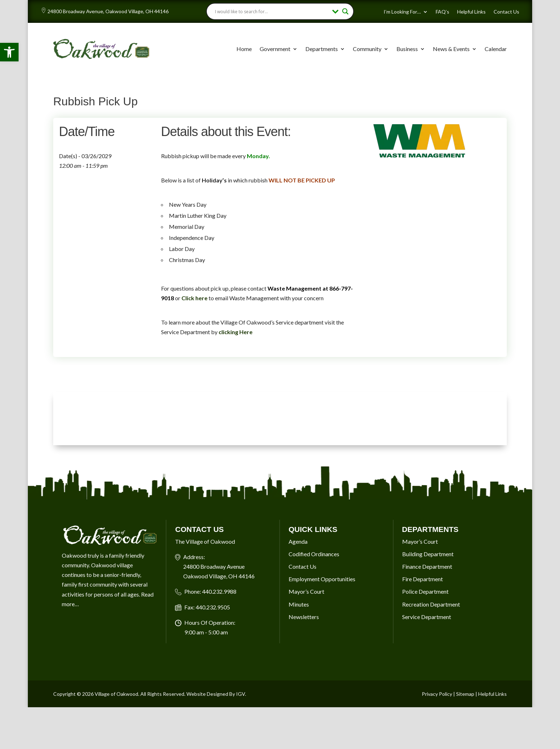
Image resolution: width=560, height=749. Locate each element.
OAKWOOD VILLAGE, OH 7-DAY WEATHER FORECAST (280, 418)
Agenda (298, 541)
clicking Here (236, 332)
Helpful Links (471, 12)
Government (275, 49)
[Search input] (272, 11)
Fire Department (422, 579)
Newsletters (304, 617)
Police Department (425, 591)
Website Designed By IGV (216, 694)
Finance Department (427, 566)
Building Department (428, 554)
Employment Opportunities (322, 579)
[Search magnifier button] (345, 11)
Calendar (496, 49)
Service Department (427, 617)
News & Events (451, 49)
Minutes (299, 604)
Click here (194, 298)
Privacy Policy (437, 694)
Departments (322, 49)
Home (244, 49)
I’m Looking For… (402, 12)
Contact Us (506, 12)
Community (367, 49)
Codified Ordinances (314, 554)
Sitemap (465, 694)
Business (407, 49)
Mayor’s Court (306, 591)
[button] (9, 52)
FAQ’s (442, 12)
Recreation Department (431, 604)
